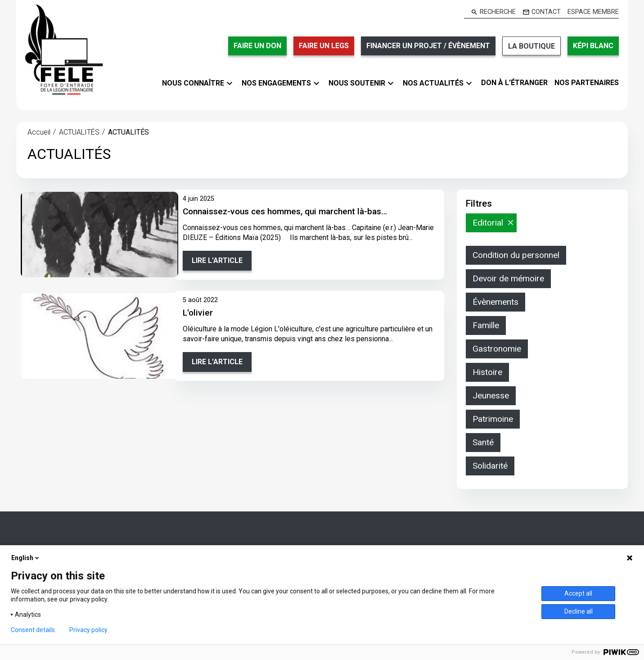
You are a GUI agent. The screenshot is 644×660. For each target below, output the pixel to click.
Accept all (578, 593)
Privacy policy (88, 630)
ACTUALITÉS (79, 132)
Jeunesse (491, 396)
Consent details (33, 630)
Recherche (498, 12)
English (26, 558)
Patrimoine (493, 419)
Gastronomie (497, 349)
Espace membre (593, 12)
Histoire (487, 372)
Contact (546, 12)
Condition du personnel (516, 255)
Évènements (495, 302)
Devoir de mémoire (508, 278)
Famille (486, 325)
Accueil (39, 132)
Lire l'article (217, 260)
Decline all (579, 611)
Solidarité (490, 466)
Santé (483, 442)
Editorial (488, 223)
